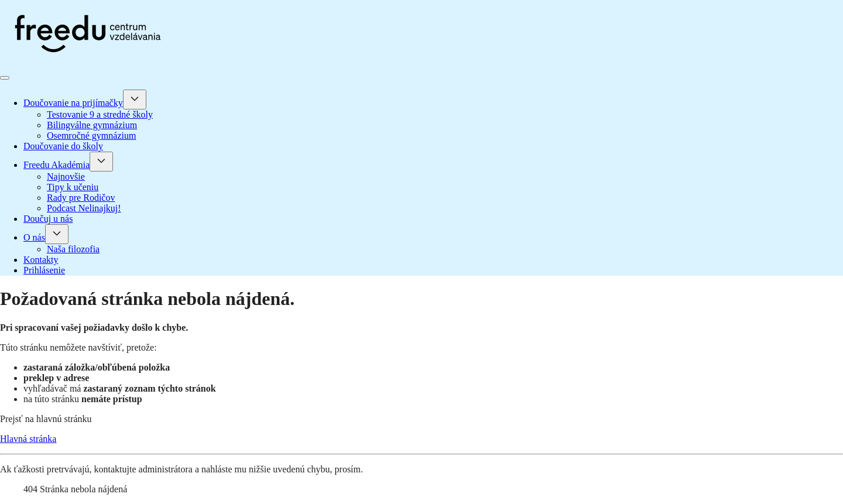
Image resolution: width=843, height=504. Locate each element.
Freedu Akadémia (56, 165)
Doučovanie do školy (63, 146)
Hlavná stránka (28, 439)
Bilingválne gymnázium (92, 125)
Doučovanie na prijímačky (73, 103)
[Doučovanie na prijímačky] (135, 100)
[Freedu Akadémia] (101, 162)
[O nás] (57, 234)
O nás (34, 237)
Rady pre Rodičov (81, 198)
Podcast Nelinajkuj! (84, 208)
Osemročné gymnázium (91, 136)
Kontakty (41, 260)
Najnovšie (66, 176)
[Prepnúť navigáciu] (5, 78)
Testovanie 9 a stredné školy (100, 114)
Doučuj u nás (48, 219)
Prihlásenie (44, 270)
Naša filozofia (73, 249)
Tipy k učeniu (73, 187)
